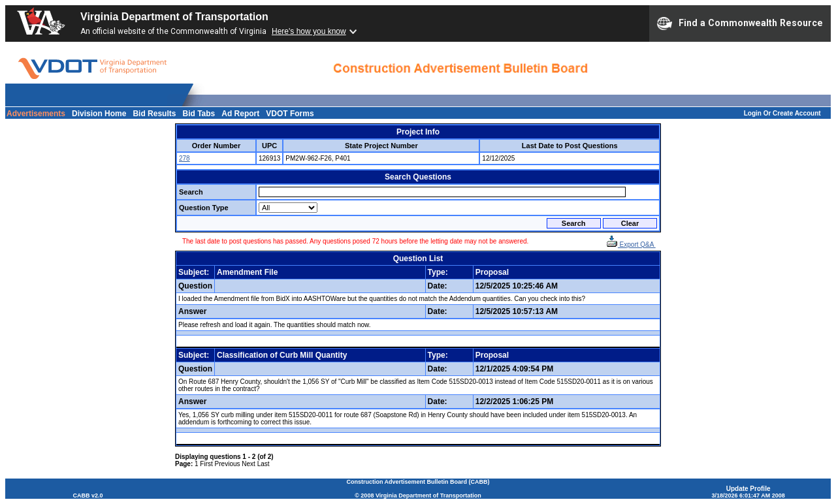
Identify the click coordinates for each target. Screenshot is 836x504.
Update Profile (748, 489)
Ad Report (240, 114)
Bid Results (154, 114)
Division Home (99, 114)
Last (264, 464)
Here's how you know (309, 31)
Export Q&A (631, 244)
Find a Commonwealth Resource (740, 24)
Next (249, 464)
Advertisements (36, 114)
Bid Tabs (199, 114)
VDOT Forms (290, 114)
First (206, 464)
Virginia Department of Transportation (174, 17)
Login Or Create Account (782, 113)
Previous (228, 464)
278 (185, 158)
